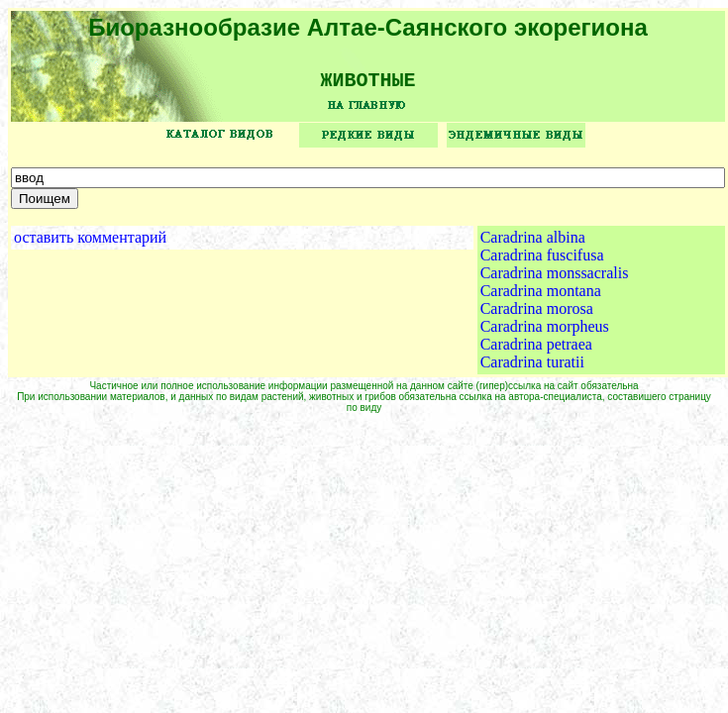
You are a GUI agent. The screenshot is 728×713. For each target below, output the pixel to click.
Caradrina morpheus (545, 333)
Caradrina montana (541, 298)
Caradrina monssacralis (555, 280)
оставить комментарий (90, 244)
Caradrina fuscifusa (542, 262)
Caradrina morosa (537, 315)
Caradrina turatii (532, 369)
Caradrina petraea (536, 351)
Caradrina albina (533, 244)
